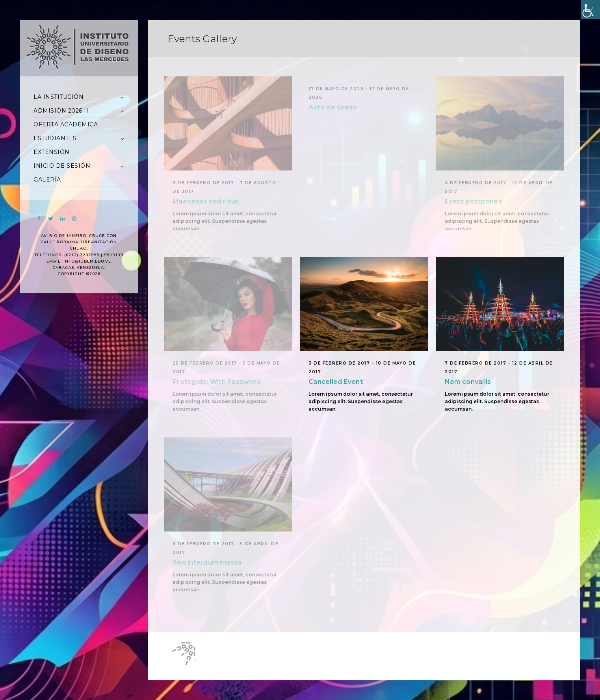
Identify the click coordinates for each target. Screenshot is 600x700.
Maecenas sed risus (206, 201)
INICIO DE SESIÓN (62, 166)
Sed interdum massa (207, 562)
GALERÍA (47, 180)
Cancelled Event (336, 382)
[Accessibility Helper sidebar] (591, 9)
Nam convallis (468, 382)
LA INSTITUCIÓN (59, 97)
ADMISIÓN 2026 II (61, 111)
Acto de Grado (333, 107)
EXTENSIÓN (52, 152)
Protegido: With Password (217, 382)
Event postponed (474, 201)
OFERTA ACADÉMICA (66, 124)
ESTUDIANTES (55, 138)
